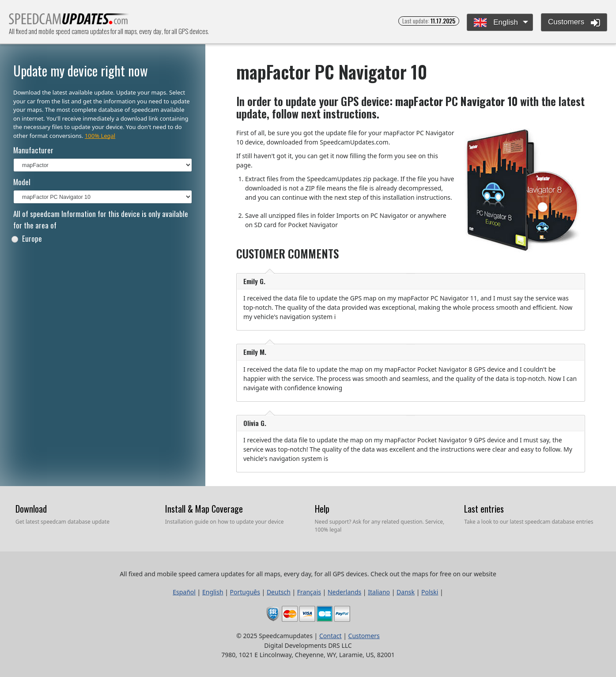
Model (22, 182)
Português (245, 592)
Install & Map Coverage (204, 509)
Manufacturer (33, 150)
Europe (26, 238)
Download (31, 509)
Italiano (379, 592)
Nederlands (344, 592)
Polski (430, 592)
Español (184, 592)
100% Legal (100, 136)
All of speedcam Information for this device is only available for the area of (101, 219)
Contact (331, 636)
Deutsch (279, 592)
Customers (574, 23)
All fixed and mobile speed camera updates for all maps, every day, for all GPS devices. (69, 21)
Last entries (484, 509)
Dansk (406, 592)
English (496, 23)
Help (322, 509)
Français (309, 592)
